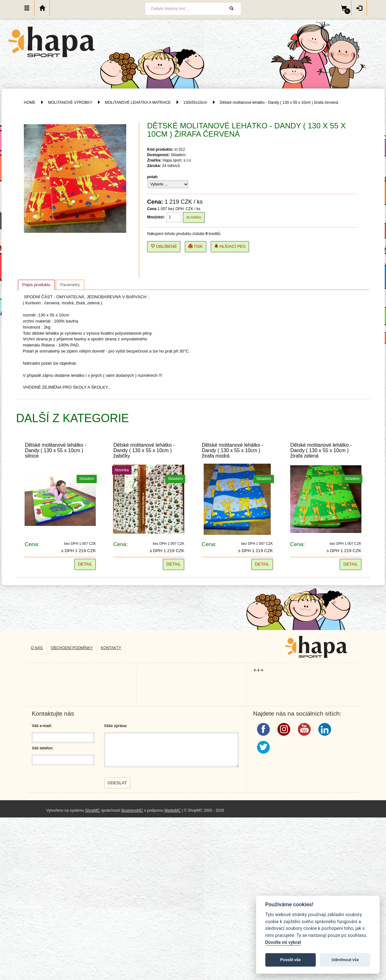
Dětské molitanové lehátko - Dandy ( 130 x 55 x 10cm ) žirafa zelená (321, 450)
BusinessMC (132, 810)
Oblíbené (164, 246)
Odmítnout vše (345, 960)
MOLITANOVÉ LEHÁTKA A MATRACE (138, 103)
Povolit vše (291, 960)
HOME (30, 103)
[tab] (36, 285)
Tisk (196, 246)
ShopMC (93, 810)
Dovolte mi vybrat (283, 942)
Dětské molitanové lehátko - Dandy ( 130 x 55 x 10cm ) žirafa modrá (232, 450)
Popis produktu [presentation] (36, 285)
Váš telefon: (42, 748)
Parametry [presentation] (70, 285)
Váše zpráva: (116, 726)
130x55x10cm (195, 103)
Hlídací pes (230, 246)
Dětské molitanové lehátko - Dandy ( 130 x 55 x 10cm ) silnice (56, 450)
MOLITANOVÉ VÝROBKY (70, 103)
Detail (85, 564)
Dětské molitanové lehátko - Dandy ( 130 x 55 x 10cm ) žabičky (144, 450)
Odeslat (117, 783)
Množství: (156, 217)
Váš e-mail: (42, 726)
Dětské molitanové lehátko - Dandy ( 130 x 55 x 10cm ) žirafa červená (279, 103)
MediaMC (173, 810)
